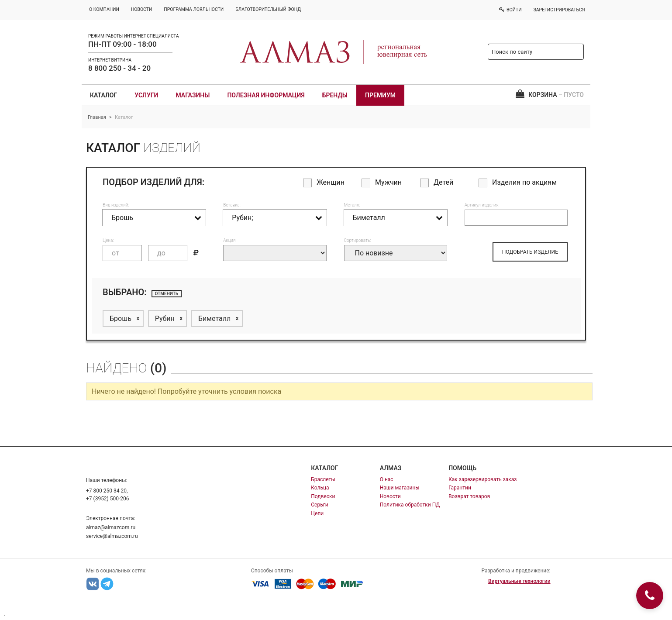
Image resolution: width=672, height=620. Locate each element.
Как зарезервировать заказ (482, 479)
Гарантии (460, 488)
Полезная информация (266, 95)
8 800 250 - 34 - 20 (119, 68)
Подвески (323, 496)
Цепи (317, 513)
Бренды (335, 95)
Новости (390, 496)
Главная (97, 117)
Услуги (146, 95)
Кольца (320, 488)
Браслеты (323, 479)
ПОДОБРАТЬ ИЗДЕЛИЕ (530, 252)
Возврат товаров (469, 496)
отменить (167, 294)
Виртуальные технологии (519, 581)
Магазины (193, 95)
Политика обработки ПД (410, 505)
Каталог (103, 95)
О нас (387, 479)
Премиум (380, 95)
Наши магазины (400, 488)
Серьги (319, 505)
